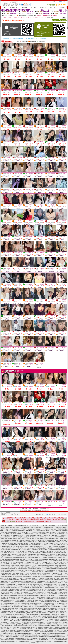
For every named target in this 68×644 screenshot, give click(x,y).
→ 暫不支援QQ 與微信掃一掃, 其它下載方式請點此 (35, 38)
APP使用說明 (55, 20)
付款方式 (52, 7)
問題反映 (62, 7)
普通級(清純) (30, 16)
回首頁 (4, 7)
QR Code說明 (63, 20)
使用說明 (43, 7)
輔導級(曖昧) (22, 16)
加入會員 (33, 7)
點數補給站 (14, 7)
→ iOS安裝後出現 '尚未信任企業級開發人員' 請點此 (12, 38)
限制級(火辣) (13, 16)
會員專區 (24, 7)
